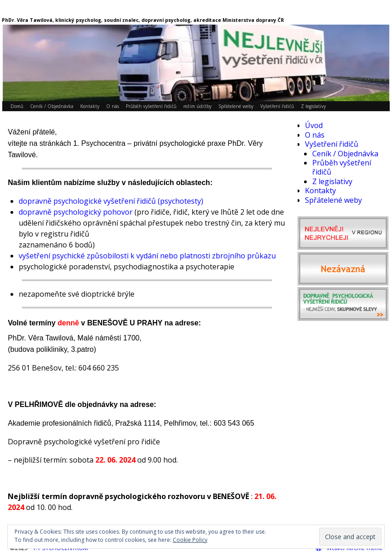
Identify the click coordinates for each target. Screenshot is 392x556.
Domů (17, 106)
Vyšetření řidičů (277, 106)
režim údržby (197, 106)
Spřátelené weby (236, 106)
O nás (113, 106)
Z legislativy (313, 106)
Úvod (314, 125)
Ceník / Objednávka (52, 106)
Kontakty (90, 106)
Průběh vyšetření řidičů (151, 106)
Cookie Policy (190, 540)
